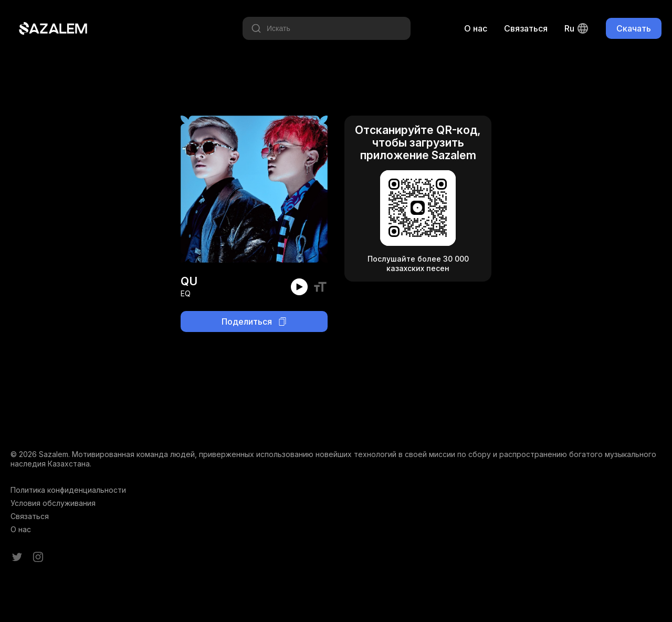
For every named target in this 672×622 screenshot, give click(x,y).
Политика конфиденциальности (68, 490)
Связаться (526, 28)
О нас (476, 28)
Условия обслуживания (53, 503)
